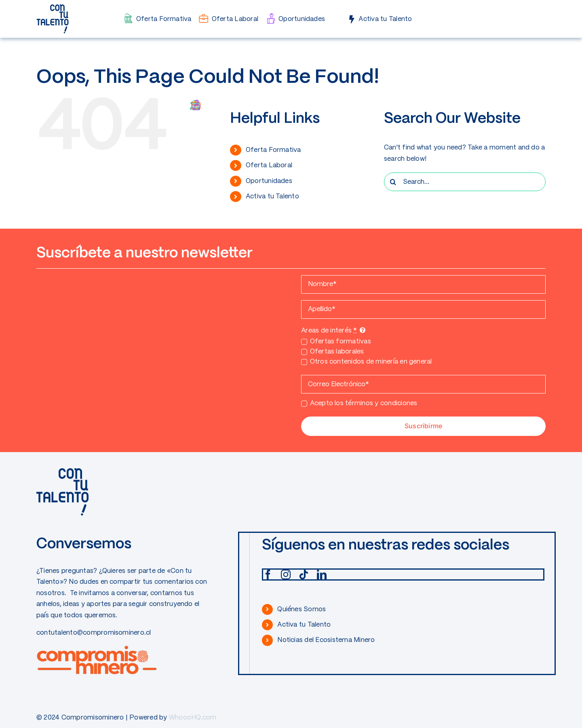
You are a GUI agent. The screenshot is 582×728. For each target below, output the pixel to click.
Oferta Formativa (273, 150)
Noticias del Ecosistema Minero (326, 640)
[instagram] (286, 574)
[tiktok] (304, 574)
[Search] (393, 182)
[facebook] (268, 574)
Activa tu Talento (272, 197)
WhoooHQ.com (193, 718)
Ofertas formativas (341, 342)
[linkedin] (322, 574)
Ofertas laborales (337, 352)
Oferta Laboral (269, 165)
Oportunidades (269, 181)
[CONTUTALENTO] (53, 7)
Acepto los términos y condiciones (364, 403)
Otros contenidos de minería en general (371, 362)
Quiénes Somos (302, 609)
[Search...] (465, 182)
